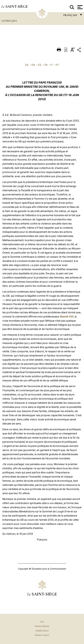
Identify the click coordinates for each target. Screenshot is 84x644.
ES (40, 65)
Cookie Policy (42, 631)
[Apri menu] (80, 7)
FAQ (42, 622)
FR (46, 65)
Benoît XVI (67, 316)
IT (52, 65)
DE (27, 65)
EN (33, 65)
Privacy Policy (42, 635)
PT (57, 65)
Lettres (7, 21)
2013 (15, 21)
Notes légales (42, 626)
